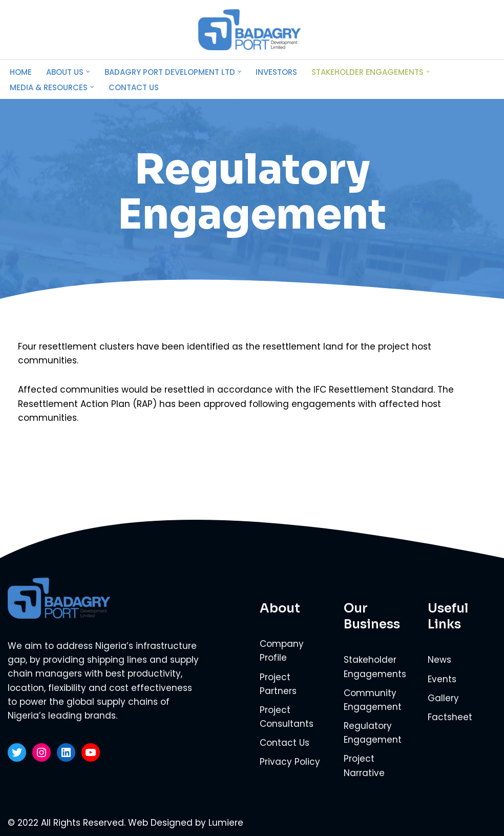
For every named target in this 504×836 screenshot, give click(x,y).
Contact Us (134, 87)
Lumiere (226, 823)
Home (21, 72)
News (439, 660)
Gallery (443, 698)
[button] (88, 72)
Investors (276, 72)
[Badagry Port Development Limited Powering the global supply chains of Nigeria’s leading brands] (252, 30)
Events (442, 679)
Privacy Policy (290, 762)
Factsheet (450, 717)
